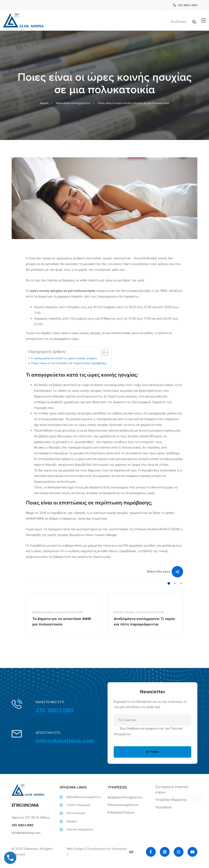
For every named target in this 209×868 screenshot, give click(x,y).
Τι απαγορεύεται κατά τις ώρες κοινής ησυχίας (64, 358)
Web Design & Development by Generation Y (100, 852)
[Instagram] (179, 852)
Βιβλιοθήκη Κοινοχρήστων (73, 103)
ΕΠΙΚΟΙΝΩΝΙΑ (25, 805)
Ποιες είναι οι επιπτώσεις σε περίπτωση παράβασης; (69, 363)
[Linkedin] (165, 852)
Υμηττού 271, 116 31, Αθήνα (30, 818)
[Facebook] (151, 852)
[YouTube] (192, 852)
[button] (169, 583)
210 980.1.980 (55, 710)
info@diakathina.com (65, 741)
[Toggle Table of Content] (103, 352)
